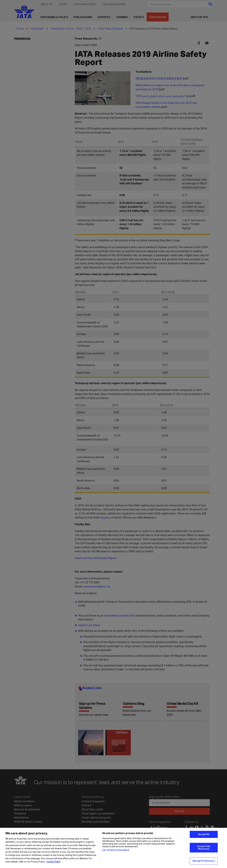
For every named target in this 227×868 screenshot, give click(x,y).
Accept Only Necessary (204, 849)
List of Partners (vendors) (116, 851)
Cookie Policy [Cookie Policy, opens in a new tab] (53, 863)
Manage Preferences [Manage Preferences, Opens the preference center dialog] (204, 862)
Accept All (204, 836)
